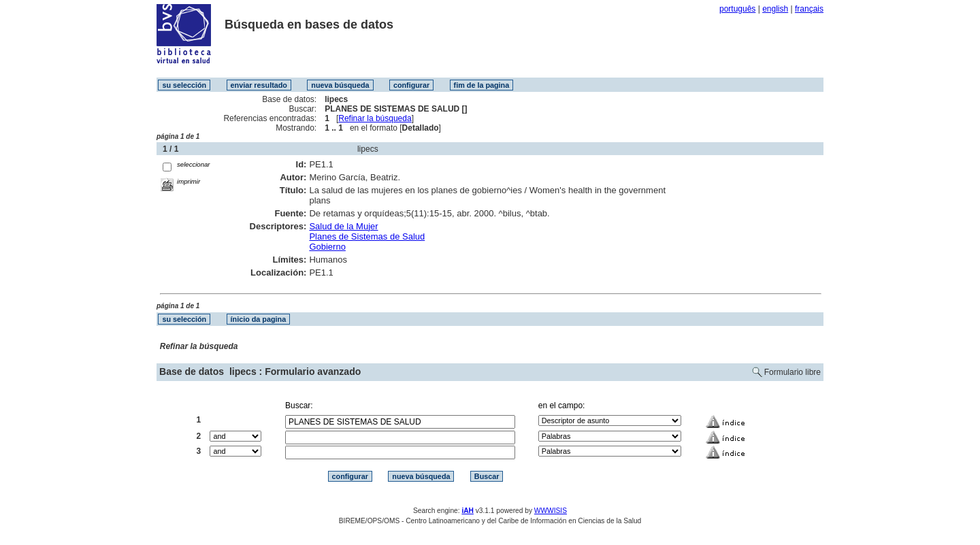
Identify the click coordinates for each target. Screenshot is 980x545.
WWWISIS (551, 511)
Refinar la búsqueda (375, 118)
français (809, 9)
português (737, 9)
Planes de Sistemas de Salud (367, 236)
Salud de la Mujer (343, 226)
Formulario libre (793, 372)
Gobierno (327, 247)
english (775, 9)
